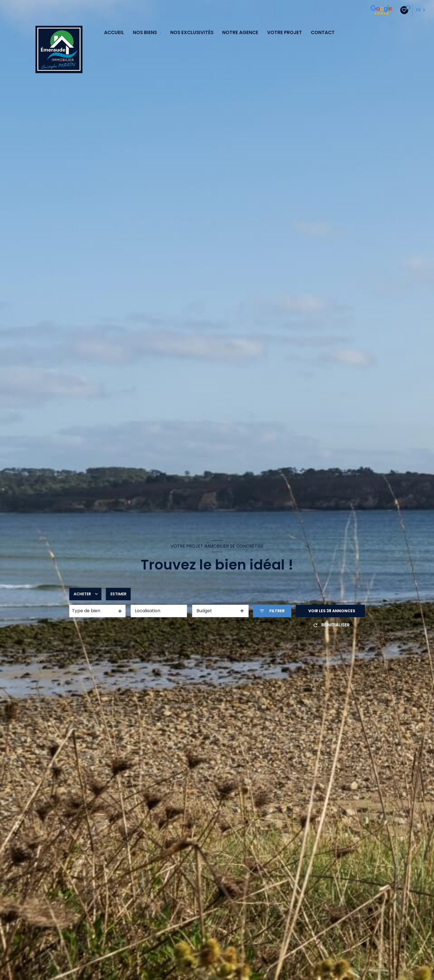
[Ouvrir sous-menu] (161, 32)
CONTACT (323, 33)
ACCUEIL (114, 33)
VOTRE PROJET (285, 33)
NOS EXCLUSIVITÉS (192, 33)
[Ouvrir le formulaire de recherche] (272, 611)
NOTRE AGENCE (240, 33)
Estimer (118, 594)
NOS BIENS (145, 33)
